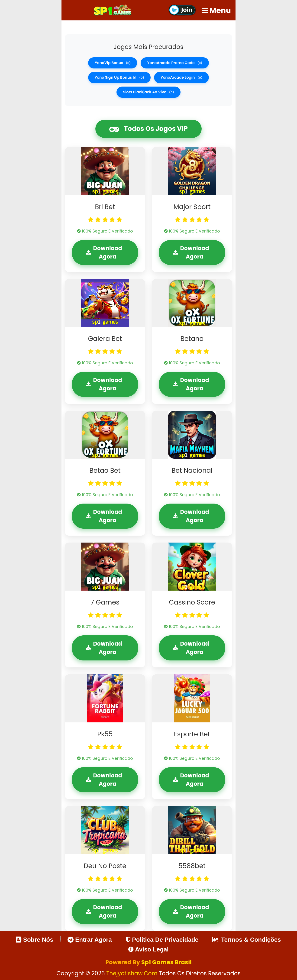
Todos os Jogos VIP (148, 129)
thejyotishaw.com (133, 973)
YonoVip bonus (113, 63)
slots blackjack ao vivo (148, 92)
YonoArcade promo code (175, 63)
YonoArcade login (181, 77)
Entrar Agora (90, 940)
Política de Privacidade (162, 940)
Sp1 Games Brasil (166, 962)
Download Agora (104, 252)
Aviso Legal (148, 949)
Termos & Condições (247, 940)
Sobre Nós (34, 940)
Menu (216, 10)
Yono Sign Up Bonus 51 (119, 77)
